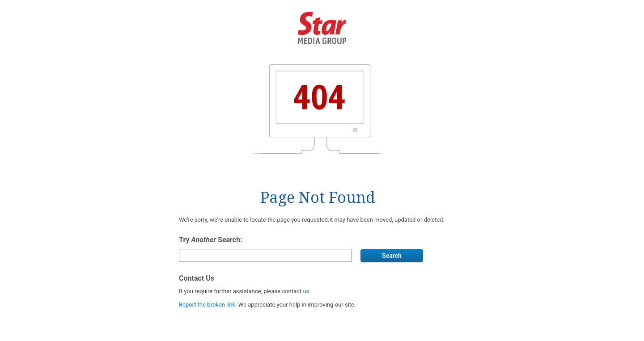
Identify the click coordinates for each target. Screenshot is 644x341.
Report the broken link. (209, 305)
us (306, 291)
